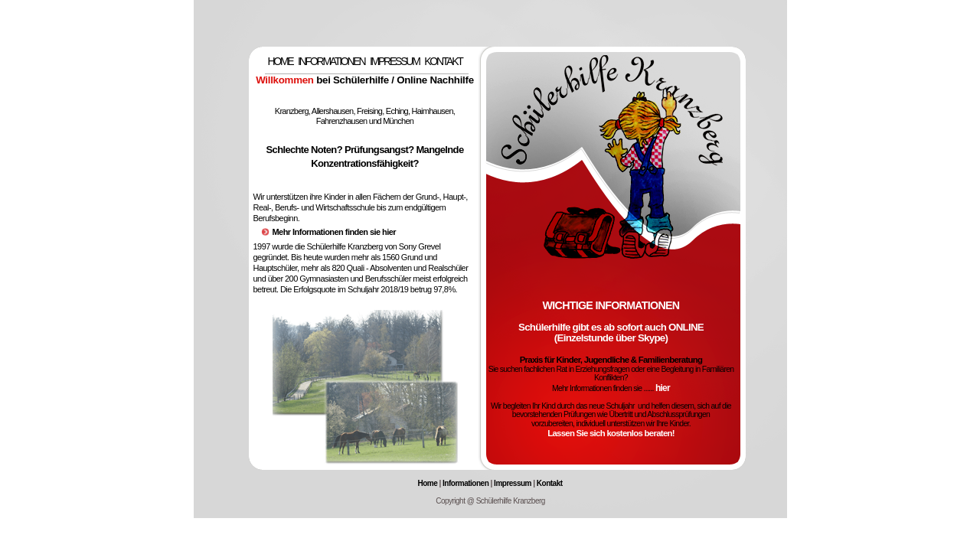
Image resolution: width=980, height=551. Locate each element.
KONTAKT (443, 61)
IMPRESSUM (395, 61)
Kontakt (550, 483)
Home (427, 483)
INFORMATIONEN (331, 61)
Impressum (513, 483)
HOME (280, 61)
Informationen (465, 483)
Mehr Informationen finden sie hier (335, 232)
